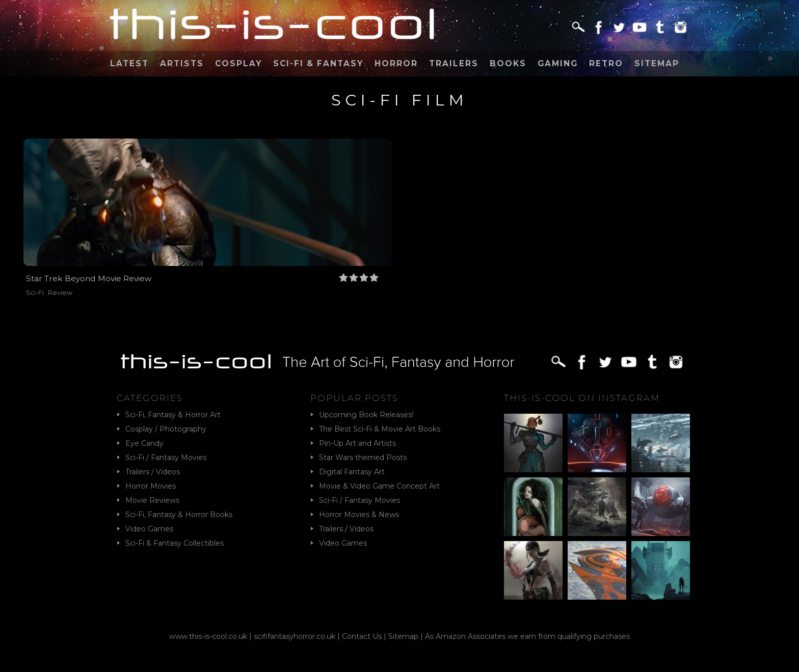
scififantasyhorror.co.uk (295, 636)
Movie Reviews (152, 500)
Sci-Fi (35, 293)
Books (508, 63)
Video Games (149, 529)
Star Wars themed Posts (363, 458)
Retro (606, 63)
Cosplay (238, 63)
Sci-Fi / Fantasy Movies (166, 458)
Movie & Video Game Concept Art (379, 486)
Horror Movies (151, 486)
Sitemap (657, 63)
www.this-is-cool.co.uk (208, 636)
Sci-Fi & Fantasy (318, 63)
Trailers (454, 63)
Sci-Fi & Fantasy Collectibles (175, 543)
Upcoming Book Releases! (366, 415)
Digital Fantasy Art (352, 472)
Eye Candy (144, 443)
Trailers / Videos (153, 472)
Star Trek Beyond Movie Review (89, 278)
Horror (396, 63)
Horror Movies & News (359, 515)
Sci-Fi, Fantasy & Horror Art (173, 415)
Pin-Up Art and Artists (357, 443)
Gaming (558, 63)
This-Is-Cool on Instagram (582, 398)
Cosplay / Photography (166, 429)
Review (60, 293)
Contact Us (362, 636)
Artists (182, 63)
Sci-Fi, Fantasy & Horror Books (179, 515)
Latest (129, 63)
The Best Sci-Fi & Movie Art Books (380, 429)
